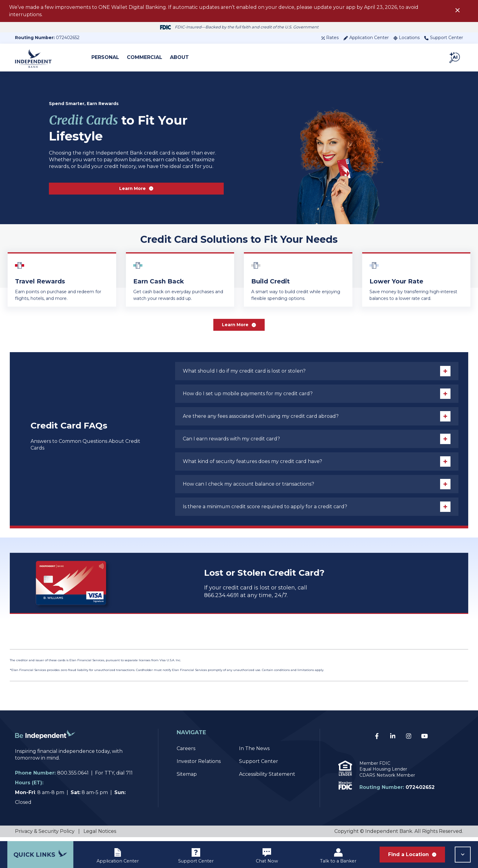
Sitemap (187, 778)
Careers (186, 752)
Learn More (136, 188)
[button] (455, 57)
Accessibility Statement (267, 778)
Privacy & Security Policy (45, 835)
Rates (330, 38)
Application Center (366, 38)
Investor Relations (199, 765)
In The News (254, 752)
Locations (406, 38)
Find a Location (412, 854)
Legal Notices (100, 835)
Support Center (444, 38)
